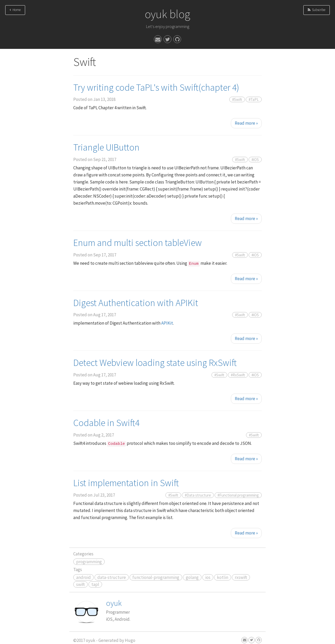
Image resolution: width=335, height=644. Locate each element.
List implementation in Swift (126, 483)
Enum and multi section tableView (138, 243)
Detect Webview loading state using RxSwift (155, 363)
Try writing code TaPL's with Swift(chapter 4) (156, 87)
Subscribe (317, 10)
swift (80, 584)
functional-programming (156, 577)
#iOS (255, 160)
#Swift (237, 99)
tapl (95, 584)
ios (208, 577)
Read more (246, 123)
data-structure (112, 577)
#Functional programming (238, 495)
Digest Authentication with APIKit (136, 303)
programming (89, 562)
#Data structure (198, 495)
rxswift (241, 577)
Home (15, 10)
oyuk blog (167, 14)
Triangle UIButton (106, 147)
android (83, 577)
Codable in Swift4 (106, 423)
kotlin (223, 577)
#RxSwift (238, 375)
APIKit (167, 323)
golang (192, 577)
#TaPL (254, 99)
